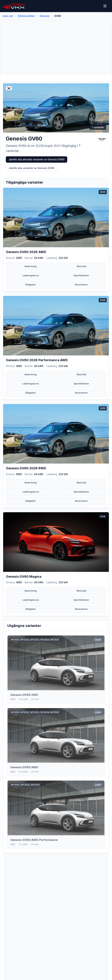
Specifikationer (81, 275)
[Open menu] (105, 6)
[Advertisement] (56, 49)
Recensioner (81, 285)
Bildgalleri (31, 285)
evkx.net (8, 16)
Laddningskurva (31, 275)
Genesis (45, 16)
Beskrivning (31, 266)
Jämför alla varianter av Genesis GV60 (32, 168)
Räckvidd (81, 266)
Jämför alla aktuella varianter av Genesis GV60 (37, 159)
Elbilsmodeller (26, 16)
